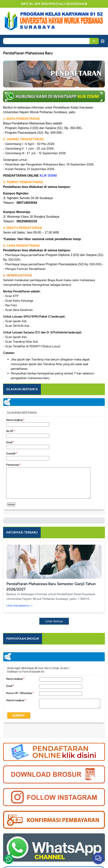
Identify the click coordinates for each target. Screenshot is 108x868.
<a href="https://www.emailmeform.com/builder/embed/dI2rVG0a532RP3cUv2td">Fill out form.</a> (54, 694)
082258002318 (27, 221)
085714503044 (27, 203)
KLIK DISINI (48, 176)
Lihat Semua (54, 621)
